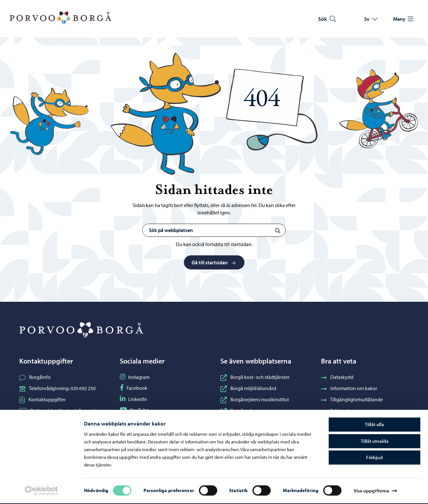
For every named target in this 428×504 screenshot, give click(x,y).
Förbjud (375, 458)
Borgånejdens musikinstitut (255, 399)
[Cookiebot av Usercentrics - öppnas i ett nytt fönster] (41, 492)
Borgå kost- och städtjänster (255, 377)
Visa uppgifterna (372, 491)
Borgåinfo (35, 377)
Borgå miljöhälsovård (248, 388)
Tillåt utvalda (375, 442)
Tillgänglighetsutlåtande (352, 399)
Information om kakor (349, 388)
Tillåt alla (375, 425)
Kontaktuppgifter (42, 399)
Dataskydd (337, 377)
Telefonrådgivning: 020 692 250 (57, 388)
